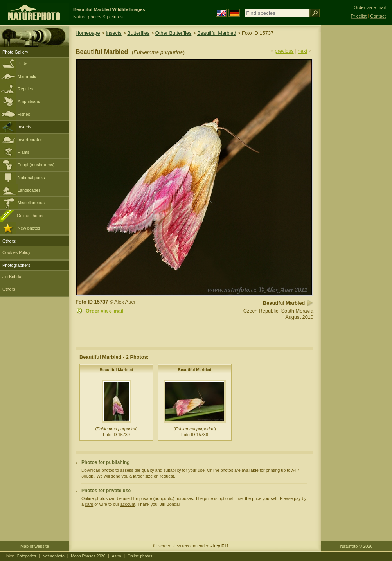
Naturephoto (53, 556)
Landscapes (29, 190)
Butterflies (138, 33)
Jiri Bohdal (12, 277)
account (128, 504)
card (89, 504)
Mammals (27, 76)
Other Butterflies (173, 33)
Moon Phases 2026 (88, 556)
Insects (24, 127)
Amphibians (29, 101)
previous (284, 51)
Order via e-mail (105, 311)
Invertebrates (30, 140)
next (302, 51)
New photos (29, 228)
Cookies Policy (16, 252)
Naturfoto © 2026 (357, 546)
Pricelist (359, 16)
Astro (117, 556)
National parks (31, 178)
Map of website (35, 546)
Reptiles (25, 89)
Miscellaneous (31, 203)
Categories (27, 556)
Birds (22, 63)
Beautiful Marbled (217, 33)
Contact (378, 16)
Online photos (30, 216)
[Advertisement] (356, 151)
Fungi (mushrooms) (36, 165)
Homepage (88, 33)
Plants (23, 152)
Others (9, 289)
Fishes (24, 114)
